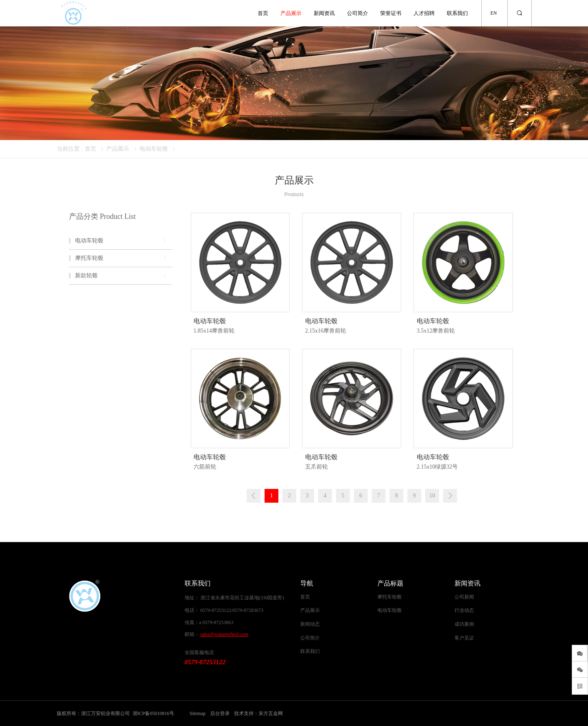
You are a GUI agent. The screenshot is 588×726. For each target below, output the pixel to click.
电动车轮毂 (154, 149)
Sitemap (197, 713)
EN (494, 13)
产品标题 (390, 583)
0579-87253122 (205, 662)
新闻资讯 (324, 13)
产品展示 (291, 13)
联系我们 (457, 13)
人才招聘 (424, 13)
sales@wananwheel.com (224, 634)
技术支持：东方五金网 (258, 713)
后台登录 (220, 713)
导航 (307, 583)
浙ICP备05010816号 (154, 713)
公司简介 (358, 13)
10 (432, 496)
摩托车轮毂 (390, 597)
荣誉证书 (391, 13)
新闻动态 (310, 624)
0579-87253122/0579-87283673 (232, 610)
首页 (263, 13)
